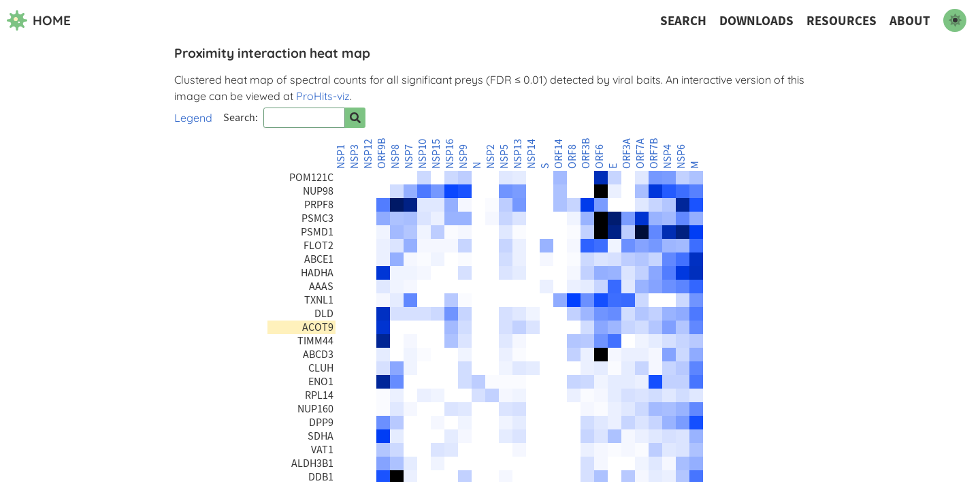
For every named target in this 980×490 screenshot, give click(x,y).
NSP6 (681, 157)
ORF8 (572, 157)
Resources (842, 21)
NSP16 (450, 154)
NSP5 (504, 157)
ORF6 (600, 157)
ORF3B (586, 153)
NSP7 (409, 157)
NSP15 (436, 154)
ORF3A (627, 153)
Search (683, 21)
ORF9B (382, 153)
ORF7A (640, 153)
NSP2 (491, 157)
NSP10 (423, 154)
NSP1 (341, 157)
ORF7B (654, 153)
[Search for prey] (355, 118)
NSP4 (668, 157)
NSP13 (518, 154)
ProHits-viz (323, 96)
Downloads (756, 21)
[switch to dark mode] (955, 20)
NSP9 (463, 157)
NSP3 (355, 157)
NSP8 (395, 157)
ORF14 (559, 154)
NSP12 (368, 154)
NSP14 (532, 154)
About (910, 21)
